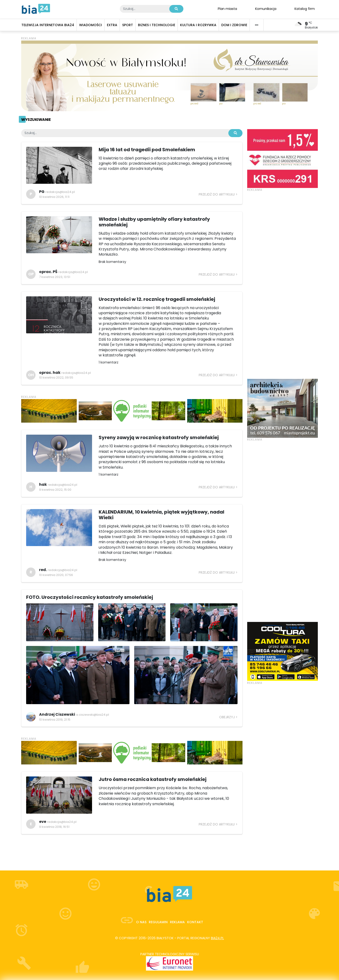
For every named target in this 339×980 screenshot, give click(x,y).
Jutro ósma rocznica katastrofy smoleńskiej (153, 779)
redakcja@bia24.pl (60, 192)
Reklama (177, 922)
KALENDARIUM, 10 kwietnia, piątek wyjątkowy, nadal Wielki (161, 515)
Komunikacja (266, 8)
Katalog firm (305, 8)
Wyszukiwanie (36, 120)
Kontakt (195, 922)
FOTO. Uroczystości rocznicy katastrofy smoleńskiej (90, 597)
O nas (141, 922)
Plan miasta (227, 8)
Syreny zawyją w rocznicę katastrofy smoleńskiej (159, 437)
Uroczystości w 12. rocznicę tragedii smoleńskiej (157, 299)
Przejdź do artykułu (217, 194)
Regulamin (158, 922)
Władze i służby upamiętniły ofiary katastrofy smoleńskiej (154, 222)
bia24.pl (217, 938)
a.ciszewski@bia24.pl (93, 715)
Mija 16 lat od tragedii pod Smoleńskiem (147, 150)
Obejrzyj (227, 717)
